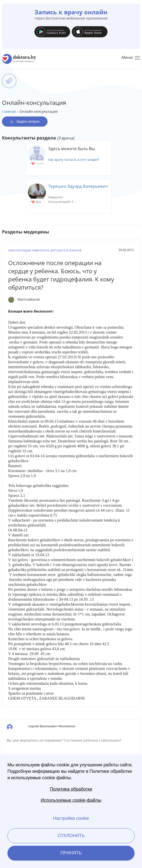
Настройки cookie (71, 818)
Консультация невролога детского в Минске (45, 251)
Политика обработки (71, 789)
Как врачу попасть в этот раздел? (74, 160)
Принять (71, 853)
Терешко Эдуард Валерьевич (78, 186)
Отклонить (71, 836)
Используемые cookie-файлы (71, 800)
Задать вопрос (25, 122)
